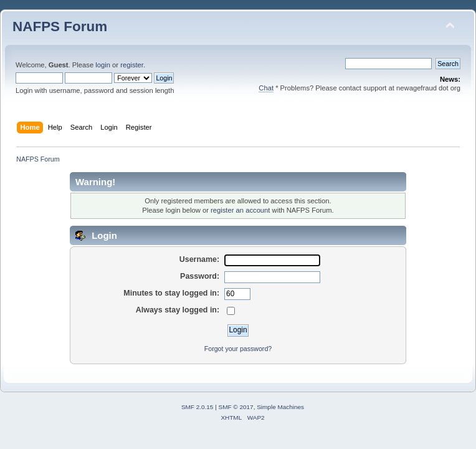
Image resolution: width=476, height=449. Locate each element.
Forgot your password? (238, 349)
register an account (240, 210)
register (132, 65)
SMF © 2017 (236, 407)
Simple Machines (280, 407)
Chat (266, 88)
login (103, 65)
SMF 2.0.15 (198, 407)
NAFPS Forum (60, 27)
